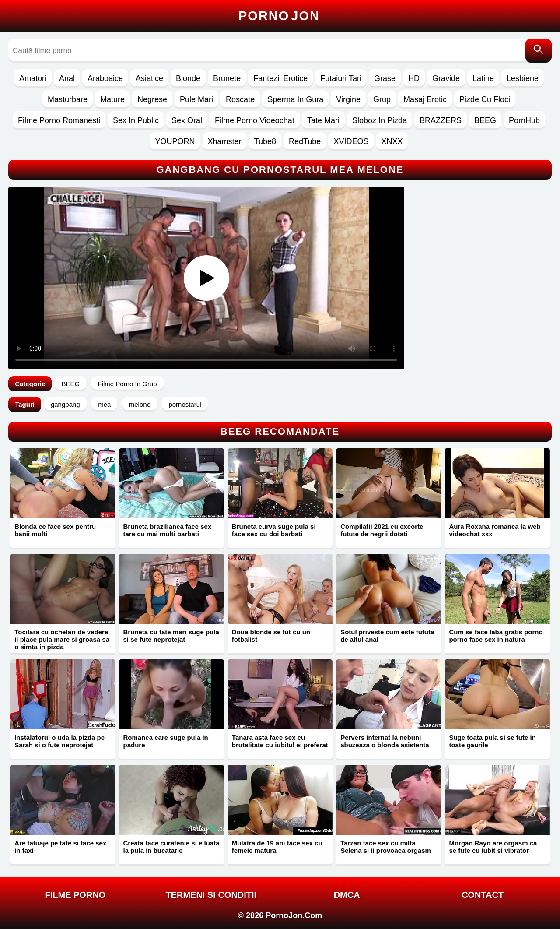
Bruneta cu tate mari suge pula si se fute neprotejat (171, 636)
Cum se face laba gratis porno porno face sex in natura (496, 636)
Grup (382, 99)
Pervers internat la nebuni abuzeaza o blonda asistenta (385, 741)
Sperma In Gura (295, 99)
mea (104, 404)
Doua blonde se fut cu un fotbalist (271, 636)
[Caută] (539, 51)
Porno (279, 16)
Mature (112, 99)
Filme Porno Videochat (255, 120)
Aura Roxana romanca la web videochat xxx (495, 530)
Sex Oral (187, 120)
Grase (385, 78)
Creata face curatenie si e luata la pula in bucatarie (171, 847)
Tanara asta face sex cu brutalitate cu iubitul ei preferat (280, 741)
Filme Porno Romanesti (59, 120)
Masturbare (68, 99)
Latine (483, 78)
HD (414, 78)
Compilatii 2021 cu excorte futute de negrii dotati (382, 530)
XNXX (392, 141)
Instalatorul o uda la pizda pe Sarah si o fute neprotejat (59, 741)
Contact (483, 895)
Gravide (446, 78)
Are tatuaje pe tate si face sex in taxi (60, 847)
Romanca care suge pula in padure (166, 741)
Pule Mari (196, 99)
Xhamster (225, 141)
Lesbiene (523, 78)
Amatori (33, 78)
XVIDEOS (351, 141)
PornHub (524, 120)
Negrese (152, 99)
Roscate (240, 99)
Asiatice (149, 78)
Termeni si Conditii (211, 895)
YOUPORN (175, 141)
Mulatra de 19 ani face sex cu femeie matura (277, 847)
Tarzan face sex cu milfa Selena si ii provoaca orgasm (386, 847)
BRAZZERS (441, 120)
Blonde (188, 78)
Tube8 (265, 141)
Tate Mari (323, 120)
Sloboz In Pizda (380, 120)
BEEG (485, 120)
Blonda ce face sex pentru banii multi (55, 530)
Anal (67, 78)
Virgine (348, 99)
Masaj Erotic (425, 99)
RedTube (305, 141)
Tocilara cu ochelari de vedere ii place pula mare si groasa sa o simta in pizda (62, 639)
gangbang (65, 404)
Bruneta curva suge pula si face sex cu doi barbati (274, 530)
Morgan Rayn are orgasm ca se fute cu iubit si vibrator (493, 847)
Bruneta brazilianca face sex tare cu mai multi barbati (168, 530)
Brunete (227, 78)
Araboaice (105, 78)
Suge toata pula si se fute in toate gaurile (492, 741)
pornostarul (185, 404)
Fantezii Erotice (280, 78)
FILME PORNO (75, 895)
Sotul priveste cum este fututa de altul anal (387, 636)
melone (140, 404)
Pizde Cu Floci (485, 99)
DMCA (347, 895)
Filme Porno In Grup (128, 384)
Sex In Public (136, 120)
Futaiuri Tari (341, 78)
